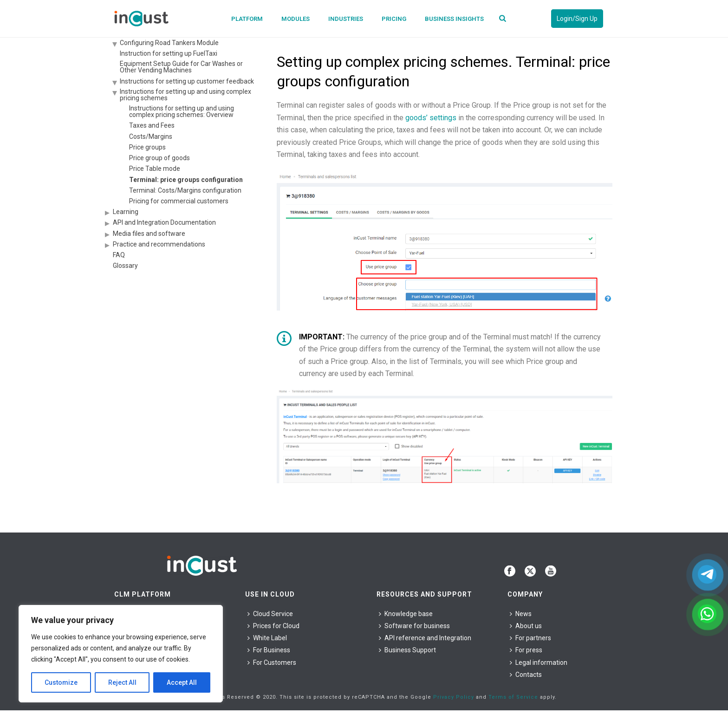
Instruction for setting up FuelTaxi (169, 53)
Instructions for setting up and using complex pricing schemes (185, 95)
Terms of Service (513, 697)
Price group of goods (159, 158)
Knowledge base (406, 614)
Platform (247, 19)
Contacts (526, 675)
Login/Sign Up (577, 19)
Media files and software (149, 234)
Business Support (407, 650)
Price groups (147, 147)
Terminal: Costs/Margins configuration (185, 190)
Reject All (122, 682)
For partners (530, 638)
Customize (61, 682)
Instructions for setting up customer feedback (187, 81)
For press (526, 650)
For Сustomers (272, 663)
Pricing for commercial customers (179, 201)
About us (526, 626)
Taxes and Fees (152, 125)
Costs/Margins (151, 136)
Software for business (414, 626)
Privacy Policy (454, 697)
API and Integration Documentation (164, 222)
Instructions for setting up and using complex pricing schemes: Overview (182, 111)
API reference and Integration (425, 638)
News (521, 614)
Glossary (125, 266)
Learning (126, 212)
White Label (267, 638)
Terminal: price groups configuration (186, 180)
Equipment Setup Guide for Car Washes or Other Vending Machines (181, 67)
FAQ (119, 255)
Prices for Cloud (273, 626)
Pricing (394, 19)
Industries (346, 19)
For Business (269, 650)
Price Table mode (155, 169)
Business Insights (454, 19)
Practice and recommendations (159, 244)
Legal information (539, 663)
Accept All (182, 682)
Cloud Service (270, 614)
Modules (296, 19)
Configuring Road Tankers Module (169, 43)
